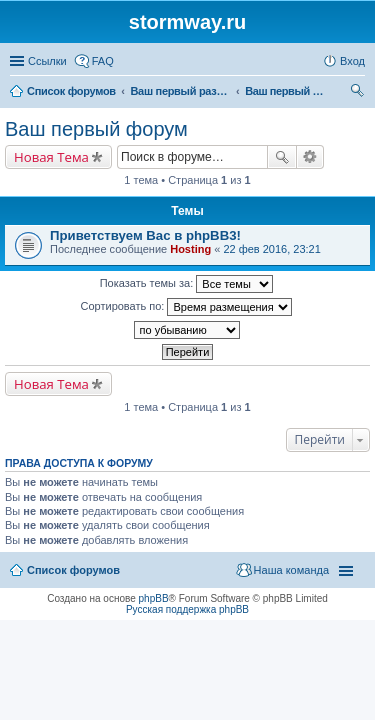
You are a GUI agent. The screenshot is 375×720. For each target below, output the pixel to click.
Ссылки (47, 61)
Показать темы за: (187, 284)
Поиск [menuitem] (359, 93)
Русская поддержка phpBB (187, 609)
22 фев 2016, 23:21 (271, 249)
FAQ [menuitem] (103, 61)
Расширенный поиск (310, 157)
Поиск (282, 157)
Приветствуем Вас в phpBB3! (145, 235)
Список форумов (73, 570)
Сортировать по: (187, 307)
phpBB (154, 598)
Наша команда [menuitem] (291, 570)
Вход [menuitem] (352, 61)
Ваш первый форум (96, 129)
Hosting (190, 249)
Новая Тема (51, 157)
